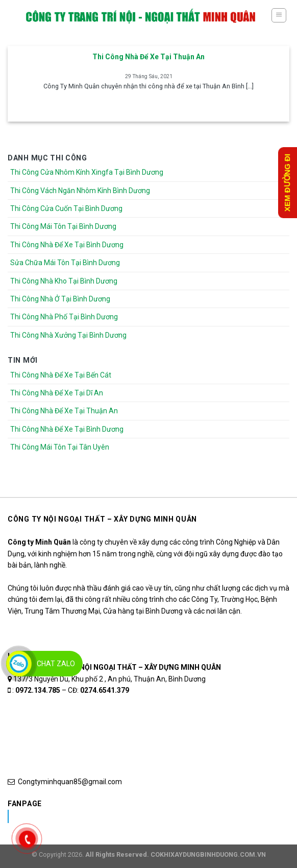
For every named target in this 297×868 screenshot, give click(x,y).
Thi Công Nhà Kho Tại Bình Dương (64, 281)
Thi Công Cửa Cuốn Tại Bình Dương (66, 208)
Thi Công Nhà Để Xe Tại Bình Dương (67, 245)
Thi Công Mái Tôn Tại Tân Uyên (60, 447)
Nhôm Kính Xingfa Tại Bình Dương (89, 816)
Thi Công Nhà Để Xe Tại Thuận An (64, 411)
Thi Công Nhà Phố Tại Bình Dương (64, 317)
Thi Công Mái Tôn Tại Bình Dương (63, 226)
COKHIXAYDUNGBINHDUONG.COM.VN (208, 854)
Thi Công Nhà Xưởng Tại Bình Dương (68, 335)
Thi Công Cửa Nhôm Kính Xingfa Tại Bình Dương (87, 172)
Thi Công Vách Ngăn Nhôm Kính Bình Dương (80, 191)
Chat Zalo (56, 664)
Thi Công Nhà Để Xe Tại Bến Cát (61, 375)
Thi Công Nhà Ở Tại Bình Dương (60, 299)
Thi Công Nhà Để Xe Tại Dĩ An (57, 393)
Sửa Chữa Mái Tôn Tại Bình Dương (65, 263)
